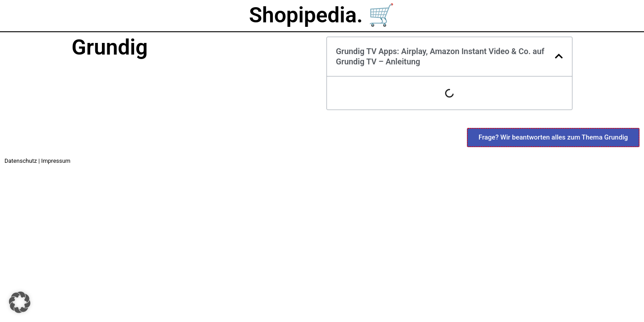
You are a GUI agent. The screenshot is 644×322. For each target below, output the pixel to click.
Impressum (56, 161)
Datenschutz (21, 161)
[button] (559, 56)
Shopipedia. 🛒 (322, 15)
